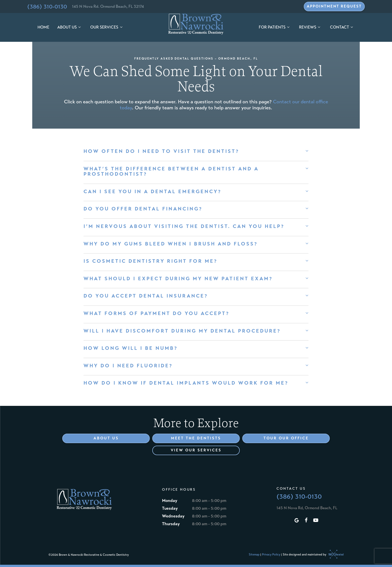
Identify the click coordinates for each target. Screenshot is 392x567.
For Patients (275, 27)
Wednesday (173, 516)
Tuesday (170, 508)
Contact (342, 27)
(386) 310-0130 (47, 7)
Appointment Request (334, 6)
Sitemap (254, 554)
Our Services (107, 27)
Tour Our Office (286, 438)
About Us (70, 27)
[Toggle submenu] (79, 27)
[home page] (196, 24)
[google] (297, 521)
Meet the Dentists (196, 438)
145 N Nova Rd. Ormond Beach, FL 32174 (108, 6)
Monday (170, 501)
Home (43, 27)
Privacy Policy (271, 554)
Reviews (310, 27)
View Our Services (196, 450)
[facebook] (306, 521)
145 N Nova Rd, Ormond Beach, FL (307, 508)
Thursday (171, 524)
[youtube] (316, 521)
